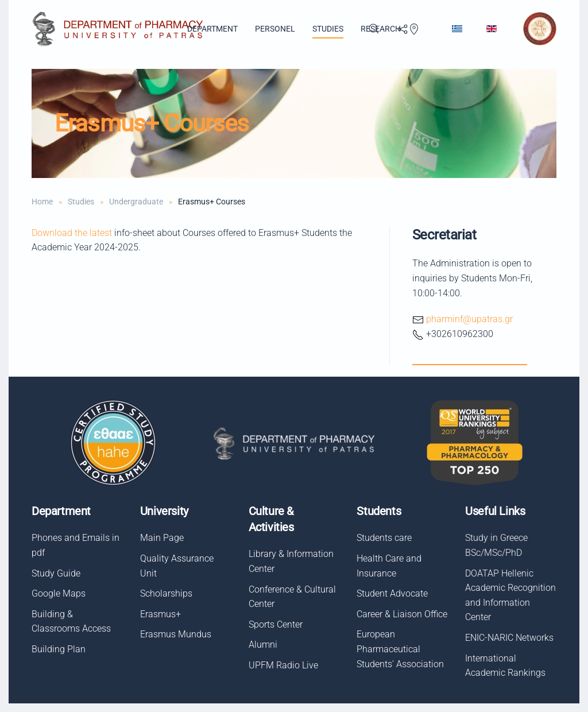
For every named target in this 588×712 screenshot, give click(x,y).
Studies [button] (328, 29)
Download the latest (72, 233)
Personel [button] (275, 29)
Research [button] (381, 29)
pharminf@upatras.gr (469, 319)
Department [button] (212, 29)
